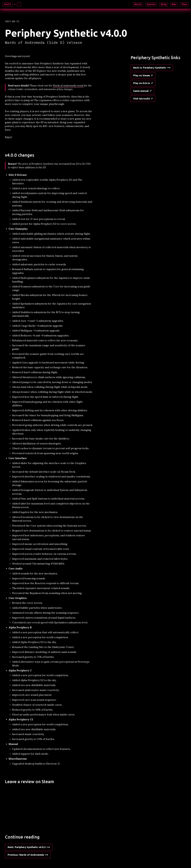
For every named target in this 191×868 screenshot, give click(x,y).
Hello (138, 4)
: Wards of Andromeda (26, 855)
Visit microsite (141, 99)
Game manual (141, 91)
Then (184, 4)
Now (174, 4)
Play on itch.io (142, 83)
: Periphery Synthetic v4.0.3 (27, 847)
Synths (151, 4)
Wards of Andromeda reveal (68, 86)
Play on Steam (141, 75)
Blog (164, 4)
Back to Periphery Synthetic (150, 68)
